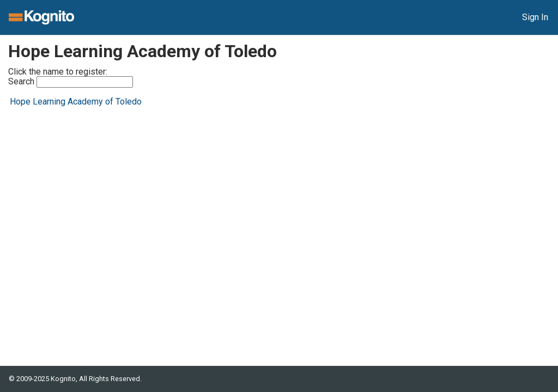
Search (71, 82)
